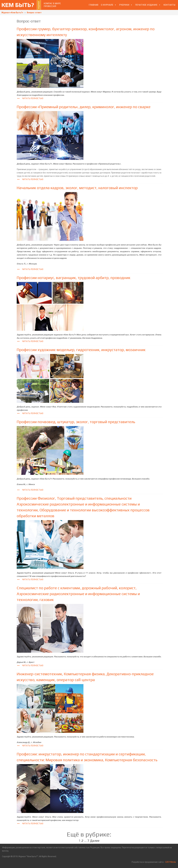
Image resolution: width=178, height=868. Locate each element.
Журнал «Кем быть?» (12, 12)
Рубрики (124, 5)
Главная (93, 5)
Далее (95, 841)
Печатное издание (146, 5)
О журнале (107, 5)
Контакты (169, 5)
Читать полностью (30, 98)
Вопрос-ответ (34, 12)
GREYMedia (171, 862)
